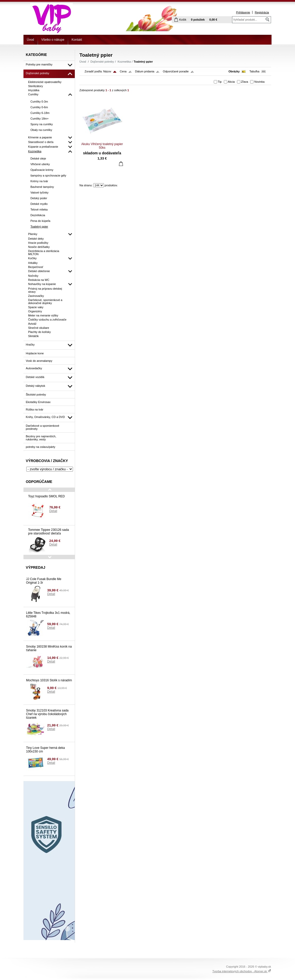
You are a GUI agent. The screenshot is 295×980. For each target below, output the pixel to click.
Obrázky (234, 71)
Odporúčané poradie (176, 71)
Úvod (30, 40)
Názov (107, 71)
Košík (183, 20)
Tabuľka (254, 71)
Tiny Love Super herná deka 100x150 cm (45, 750)
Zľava (245, 82)
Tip (220, 82)
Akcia (231, 82)
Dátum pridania (145, 71)
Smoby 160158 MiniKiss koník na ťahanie (49, 648)
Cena (123, 71)
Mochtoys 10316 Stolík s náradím (49, 680)
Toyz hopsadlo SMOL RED (46, 496)
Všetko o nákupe (53, 40)
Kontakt (77, 40)
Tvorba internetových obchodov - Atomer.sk (242, 971)
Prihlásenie (243, 12)
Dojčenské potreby (102, 62)
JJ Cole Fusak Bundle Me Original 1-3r (44, 581)
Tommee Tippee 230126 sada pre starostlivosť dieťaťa (48, 532)
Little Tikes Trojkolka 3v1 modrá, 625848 (48, 615)
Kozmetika (124, 62)
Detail (53, 511)
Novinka (259, 82)
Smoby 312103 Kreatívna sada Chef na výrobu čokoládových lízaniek (47, 714)
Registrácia (262, 12)
